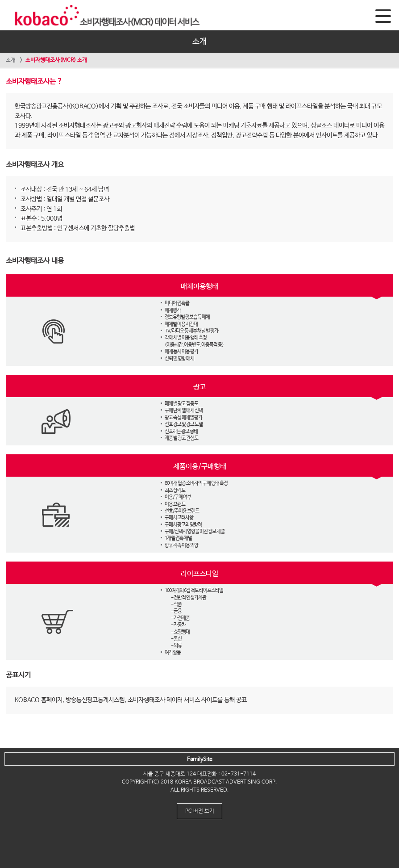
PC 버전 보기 (200, 811)
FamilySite (200, 759)
